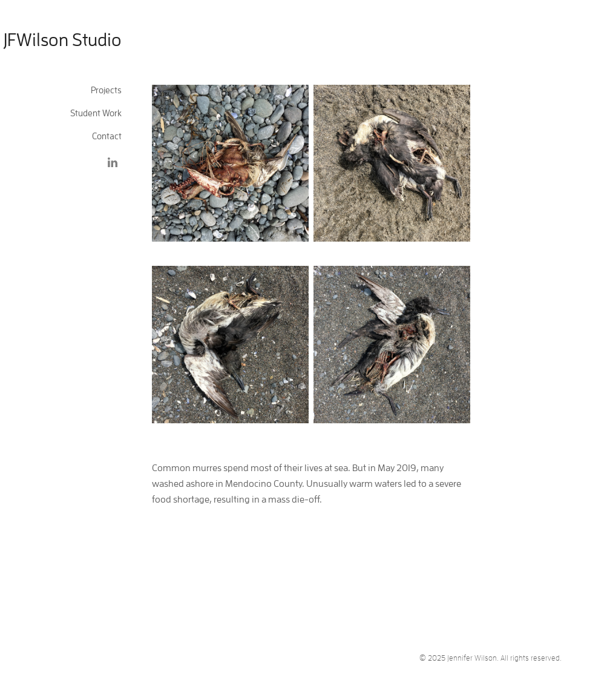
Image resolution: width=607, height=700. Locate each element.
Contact (107, 136)
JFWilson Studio (62, 39)
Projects (106, 90)
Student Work (96, 113)
